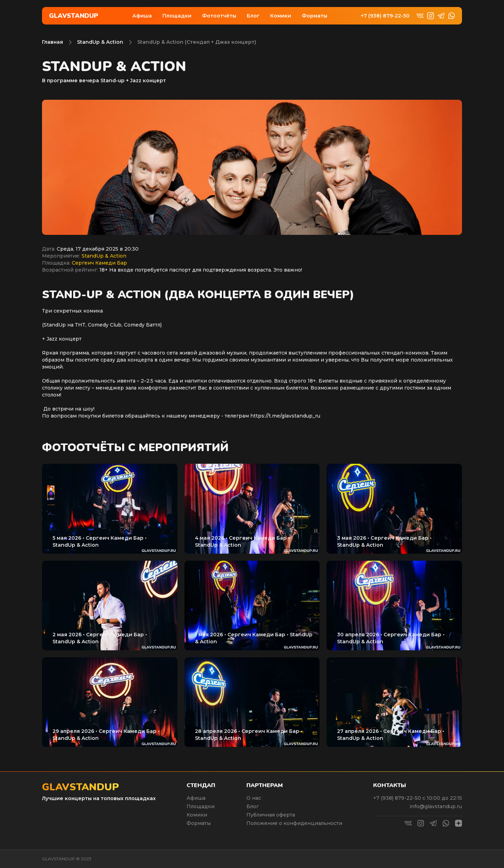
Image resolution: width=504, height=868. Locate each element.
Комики (281, 16)
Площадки (177, 16)
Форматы (314, 16)
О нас (254, 798)
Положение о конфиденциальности (294, 823)
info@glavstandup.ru (436, 806)
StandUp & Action (100, 42)
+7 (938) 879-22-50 (385, 16)
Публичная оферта (271, 815)
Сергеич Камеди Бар (99, 263)
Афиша (142, 16)
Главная (52, 42)
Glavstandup (74, 16)
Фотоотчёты (219, 16)
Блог (253, 16)
